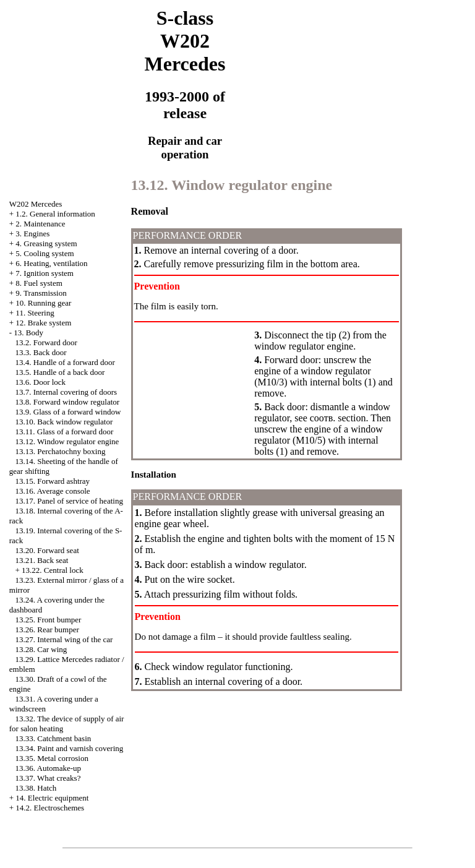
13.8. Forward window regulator (68, 402)
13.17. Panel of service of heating (69, 501)
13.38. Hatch (36, 788)
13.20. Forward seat (47, 550)
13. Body (28, 333)
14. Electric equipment (52, 798)
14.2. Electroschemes (50, 808)
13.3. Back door (41, 352)
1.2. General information (55, 214)
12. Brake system (43, 323)
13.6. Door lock (41, 382)
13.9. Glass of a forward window (68, 412)
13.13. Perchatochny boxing (61, 451)
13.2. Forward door (46, 342)
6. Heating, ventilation (51, 263)
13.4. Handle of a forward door (65, 362)
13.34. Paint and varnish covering (70, 748)
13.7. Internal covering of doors (66, 392)
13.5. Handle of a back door (60, 372)
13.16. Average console (53, 491)
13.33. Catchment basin (53, 738)
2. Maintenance (40, 224)
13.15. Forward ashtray (53, 481)
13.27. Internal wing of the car (64, 639)
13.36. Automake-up (49, 768)
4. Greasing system (46, 243)
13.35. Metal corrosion (52, 758)
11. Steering (35, 313)
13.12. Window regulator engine (67, 441)
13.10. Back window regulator (64, 422)
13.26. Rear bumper (47, 630)
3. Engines (32, 234)
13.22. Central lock (53, 570)
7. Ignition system (45, 273)
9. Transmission (41, 293)
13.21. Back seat (42, 560)
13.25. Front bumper (49, 620)
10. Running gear (43, 303)
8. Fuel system (39, 283)
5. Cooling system (45, 253)
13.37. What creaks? (48, 778)
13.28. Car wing (41, 649)
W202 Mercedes (36, 204)
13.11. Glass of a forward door (65, 432)
